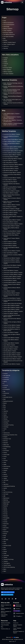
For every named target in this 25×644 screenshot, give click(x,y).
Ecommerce (6, 377)
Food (5, 459)
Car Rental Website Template (10, 244)
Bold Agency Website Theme (10, 215)
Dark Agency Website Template (10, 349)
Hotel (5, 472)
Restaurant (6, 532)
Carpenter (6, 411)
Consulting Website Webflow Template (12, 282)
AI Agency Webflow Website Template (12, 141)
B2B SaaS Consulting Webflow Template (12, 187)
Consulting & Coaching (8, 425)
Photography (6, 518)
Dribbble (5, 62)
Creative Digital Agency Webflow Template (13, 311)
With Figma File (7, 375)
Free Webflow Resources (9, 34)
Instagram (6, 58)
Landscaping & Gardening (9, 486)
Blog (4, 38)
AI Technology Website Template (11, 157)
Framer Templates (7, 30)
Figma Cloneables (5, 625)
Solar (5, 548)
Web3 (5, 571)
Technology (6, 555)
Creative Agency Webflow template (11, 305)
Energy (5, 449)
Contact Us (6, 46)
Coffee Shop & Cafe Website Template (12, 265)
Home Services (7, 466)
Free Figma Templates (8, 74)
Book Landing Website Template (11, 222)
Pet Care (5, 514)
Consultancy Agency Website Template (12, 276)
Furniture (5, 460)
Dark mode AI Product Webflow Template (13, 357)
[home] (6, 2)
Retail (5, 536)
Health (5, 464)
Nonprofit (6, 506)
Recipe (5, 526)
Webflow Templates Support (18, 626)
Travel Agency (7, 563)
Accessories (6, 379)
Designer (5, 437)
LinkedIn (5, 60)
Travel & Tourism (7, 565)
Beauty (5, 403)
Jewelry (5, 478)
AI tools (5, 387)
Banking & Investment (8, 401)
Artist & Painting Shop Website (10, 182)
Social (5, 543)
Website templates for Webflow (6, 609)
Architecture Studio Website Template (12, 178)
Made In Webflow (7, 70)
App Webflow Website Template (11, 170)
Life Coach (6, 494)
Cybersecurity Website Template (11, 347)
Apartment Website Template (10, 161)
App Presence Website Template (11, 167)
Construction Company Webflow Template (13, 273)
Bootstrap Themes (8, 68)
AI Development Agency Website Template (13, 151)
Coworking (6, 427)
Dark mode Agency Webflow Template (12, 353)
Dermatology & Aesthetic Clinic (10, 435)
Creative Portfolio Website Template (12, 327)
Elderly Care (6, 445)
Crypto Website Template (9, 345)
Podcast (5, 520)
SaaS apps (6, 540)
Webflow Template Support (10, 42)
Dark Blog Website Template (10, 351)
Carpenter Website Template (10, 242)
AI (4, 383)
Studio (5, 553)
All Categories (7, 389)
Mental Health (7, 502)
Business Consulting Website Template (12, 231)
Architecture (6, 393)
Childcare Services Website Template (12, 251)
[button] (22, 2)
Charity (5, 415)
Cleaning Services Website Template (12, 258)
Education (6, 443)
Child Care (6, 417)
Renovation (6, 528)
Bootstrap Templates (8, 33)
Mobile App (6, 504)
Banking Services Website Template (11, 191)
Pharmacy (6, 516)
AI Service (6, 385)
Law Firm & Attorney (8, 492)
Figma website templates (4, 615)
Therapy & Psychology (8, 559)
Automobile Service (8, 397)
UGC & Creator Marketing (9, 567)
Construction (6, 421)
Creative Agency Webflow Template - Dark (13, 307)
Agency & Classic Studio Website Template (13, 140)
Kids (4, 482)
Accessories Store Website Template (12, 134)
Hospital (5, 470)
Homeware (6, 468)
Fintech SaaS (6, 455)
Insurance (6, 476)
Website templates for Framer (6, 606)
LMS (4, 496)
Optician (5, 510)
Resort (5, 530)
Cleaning (5, 419)
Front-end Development (9, 25)
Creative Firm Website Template (11, 313)
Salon (5, 542)
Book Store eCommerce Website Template (13, 224)
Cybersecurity (7, 433)
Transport (6, 561)
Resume (5, 534)
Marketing (6, 500)
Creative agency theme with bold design (13, 303)
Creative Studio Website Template (11, 343)
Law (4, 490)
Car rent (5, 413)
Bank (4, 399)
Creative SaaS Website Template (11, 332)
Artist (5, 395)
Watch (5, 569)
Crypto (5, 429)
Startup (5, 551)
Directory (5, 441)
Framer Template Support (9, 44)
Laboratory (6, 484)
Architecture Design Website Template (12, 172)
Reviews (5, 40)
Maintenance (6, 498)
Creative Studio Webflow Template (11, 338)
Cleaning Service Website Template (11, 260)
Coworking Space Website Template (12, 293)
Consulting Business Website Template (12, 278)
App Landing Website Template (10, 163)
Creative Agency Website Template (11, 309)
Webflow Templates (8, 29)
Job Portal (6, 480)
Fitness (5, 457)
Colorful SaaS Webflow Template (11, 271)
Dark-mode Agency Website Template (12, 355)
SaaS (5, 538)
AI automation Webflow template (11, 149)
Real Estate (6, 524)
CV (4, 431)
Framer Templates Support (17, 629)
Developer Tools (7, 439)
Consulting (6, 423)
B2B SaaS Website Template (10, 189)
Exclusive (5, 373)
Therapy (5, 557)
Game (5, 462)
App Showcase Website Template (11, 169)
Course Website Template (9, 291)
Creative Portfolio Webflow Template (12, 325)
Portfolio (5, 522)
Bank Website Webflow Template (11, 193)
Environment (6, 451)
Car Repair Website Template (10, 246)
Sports (5, 549)
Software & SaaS (7, 545)
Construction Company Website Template (13, 274)
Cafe (4, 409)
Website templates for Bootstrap (6, 612)
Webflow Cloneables (6, 623)
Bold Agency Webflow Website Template (13, 211)
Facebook (6, 64)
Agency (5, 381)
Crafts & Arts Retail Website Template (12, 298)
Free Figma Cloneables (8, 36)
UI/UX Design (6, 27)
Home (5, 21)
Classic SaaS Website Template (10, 253)
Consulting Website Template (10, 280)
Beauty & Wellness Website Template (12, 205)
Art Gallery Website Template (10, 180)
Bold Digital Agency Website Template (12, 220)
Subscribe (6, 48)
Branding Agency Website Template (11, 226)
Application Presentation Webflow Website (13, 165)
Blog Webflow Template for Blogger (11, 209)
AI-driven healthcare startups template (12, 153)
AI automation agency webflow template (12, 147)
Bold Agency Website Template (10, 213)
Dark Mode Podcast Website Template (12, 359)
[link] (2, 599)
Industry (5, 474)
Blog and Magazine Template (10, 207)
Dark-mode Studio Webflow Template (12, 364)
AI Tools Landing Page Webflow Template (13, 159)
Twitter (5, 66)
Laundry (5, 488)
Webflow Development (9, 23)
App (4, 391)
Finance (5, 453)
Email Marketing (7, 447)
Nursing (5, 508)
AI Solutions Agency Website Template (12, 155)
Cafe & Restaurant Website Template (12, 233)
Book (5, 407)
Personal (5, 512)
